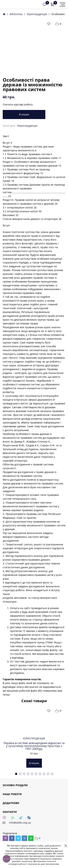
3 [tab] (24, 774)
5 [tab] (32, 774)
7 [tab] (40, 774)
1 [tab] (16, 774)
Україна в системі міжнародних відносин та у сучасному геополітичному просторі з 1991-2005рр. (34, 746)
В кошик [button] (34, 763)
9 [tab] (48, 774)
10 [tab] (52, 774)
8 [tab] (44, 774)
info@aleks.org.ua (20, 823)
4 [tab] (28, 774)
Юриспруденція (37, 14)
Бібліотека (16, 14)
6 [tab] (36, 774)
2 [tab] (20, 774)
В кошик (24, 114)
